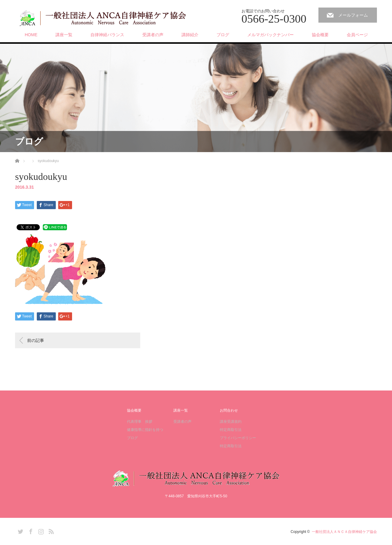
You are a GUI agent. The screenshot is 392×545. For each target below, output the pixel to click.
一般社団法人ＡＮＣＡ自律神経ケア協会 (344, 532)
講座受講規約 (231, 422)
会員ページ (357, 35)
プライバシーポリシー (238, 438)
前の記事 (36, 340)
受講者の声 (153, 35)
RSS (50, 531)
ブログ (223, 35)
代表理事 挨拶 (140, 422)
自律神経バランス (107, 35)
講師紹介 (190, 35)
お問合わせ (229, 410)
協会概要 (320, 35)
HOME (31, 35)
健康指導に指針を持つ (145, 430)
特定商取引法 (231, 430)
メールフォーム (353, 15)
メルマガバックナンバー (270, 35)
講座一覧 (64, 35)
